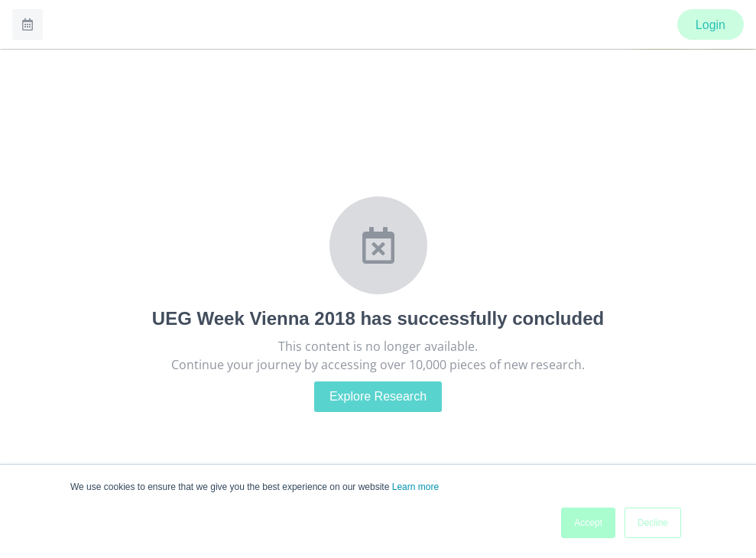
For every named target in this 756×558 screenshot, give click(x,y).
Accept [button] (588, 523)
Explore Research (378, 396)
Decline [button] (653, 523)
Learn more (415, 487)
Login (711, 25)
